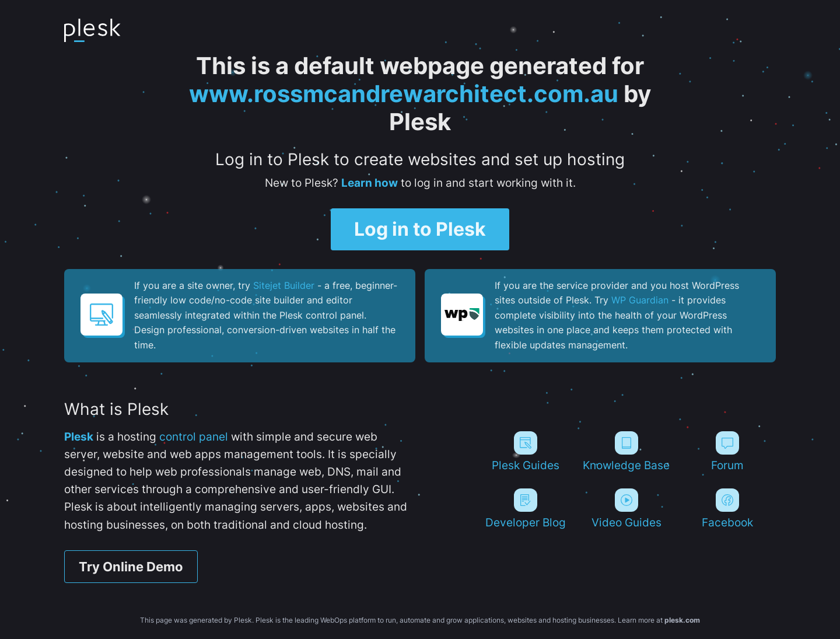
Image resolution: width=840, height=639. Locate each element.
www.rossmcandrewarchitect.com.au (404, 94)
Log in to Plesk (420, 229)
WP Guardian (640, 300)
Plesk (79, 437)
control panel (194, 437)
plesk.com (682, 620)
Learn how (370, 183)
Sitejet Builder (284, 285)
